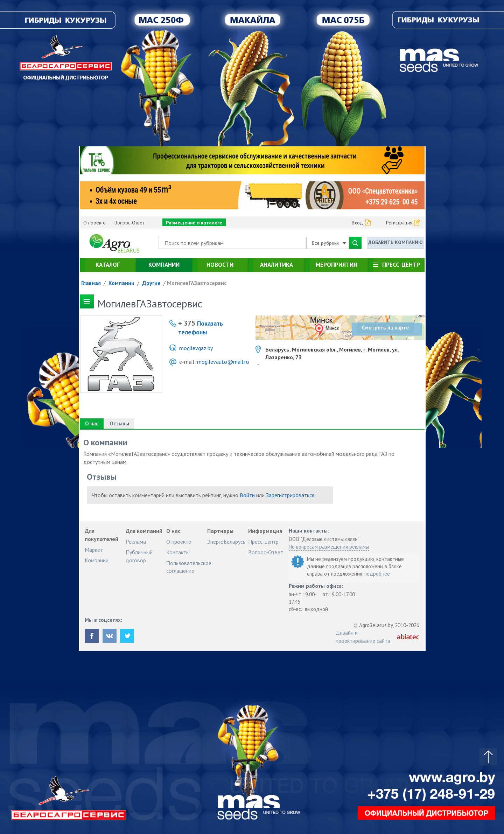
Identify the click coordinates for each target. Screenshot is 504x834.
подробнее (377, 574)
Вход (357, 223)
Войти (247, 495)
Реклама (136, 542)
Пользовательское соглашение (189, 567)
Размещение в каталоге (194, 223)
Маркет (94, 550)
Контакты (178, 552)
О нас (92, 423)
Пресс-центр (401, 265)
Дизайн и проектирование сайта (363, 637)
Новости (220, 265)
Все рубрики (329, 243)
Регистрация (399, 223)
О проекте (94, 223)
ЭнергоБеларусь (226, 542)
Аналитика (276, 265)
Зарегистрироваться (290, 495)
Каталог (108, 265)
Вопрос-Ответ (129, 223)
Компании (164, 265)
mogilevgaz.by (196, 348)
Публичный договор (139, 556)
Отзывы (119, 423)
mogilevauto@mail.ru (223, 362)
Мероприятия (336, 265)
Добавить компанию (395, 242)
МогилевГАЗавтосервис (197, 283)
